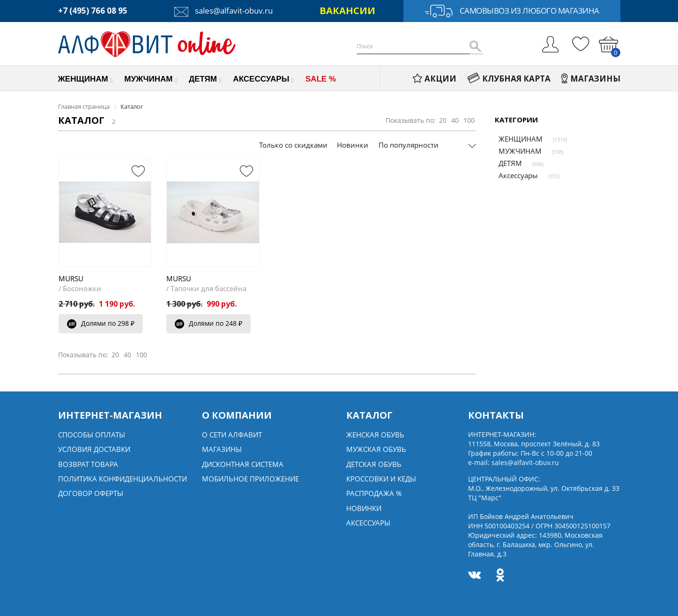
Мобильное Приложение (250, 479)
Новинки (353, 145)
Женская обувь (375, 435)
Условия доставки (94, 449)
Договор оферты (91, 493)
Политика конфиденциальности (123, 479)
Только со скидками (293, 145)
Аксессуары (514, 175)
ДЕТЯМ (507, 163)
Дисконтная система (243, 464)
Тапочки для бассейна (209, 288)
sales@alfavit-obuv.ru (224, 11)
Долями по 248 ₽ (209, 323)
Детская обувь (374, 464)
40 (455, 120)
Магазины (222, 449)
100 (469, 120)
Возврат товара (88, 464)
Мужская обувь (376, 449)
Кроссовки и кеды (381, 479)
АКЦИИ (434, 79)
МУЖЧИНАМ (516, 151)
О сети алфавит (232, 435)
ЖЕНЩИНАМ (517, 139)
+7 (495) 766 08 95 (93, 11)
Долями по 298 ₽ (101, 323)
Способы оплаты (92, 435)
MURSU (71, 278)
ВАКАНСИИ (347, 11)
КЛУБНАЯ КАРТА (509, 79)
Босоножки (82, 288)
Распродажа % (374, 493)
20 (443, 120)
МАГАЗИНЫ (591, 79)
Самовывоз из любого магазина (512, 11)
